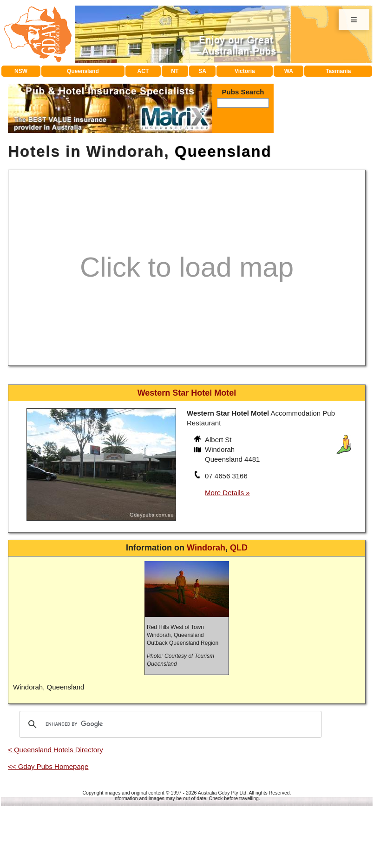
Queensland (83, 71)
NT (175, 71)
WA (289, 71)
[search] (169, 724)
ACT (143, 71)
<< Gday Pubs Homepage (48, 766)
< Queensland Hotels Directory (56, 750)
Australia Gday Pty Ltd (222, 793)
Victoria (245, 71)
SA (202, 71)
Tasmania (338, 71)
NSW (21, 71)
